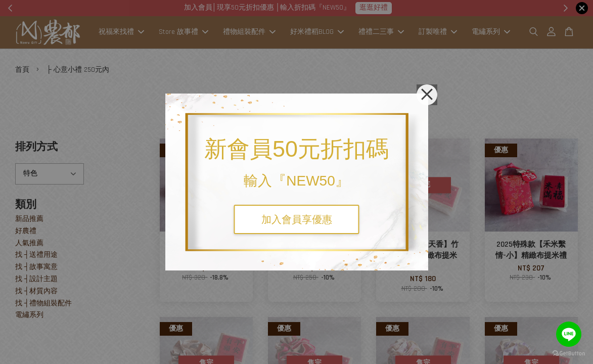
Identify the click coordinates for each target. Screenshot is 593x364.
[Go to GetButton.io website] (569, 354)
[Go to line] (569, 334)
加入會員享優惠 (297, 219)
